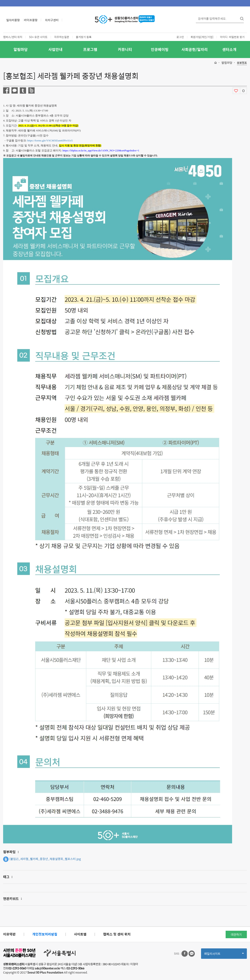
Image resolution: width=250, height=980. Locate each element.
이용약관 (9, 934)
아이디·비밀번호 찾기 (232, 37)
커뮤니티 (125, 49)
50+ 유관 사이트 (38, 37)
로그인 (180, 37)
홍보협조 (242, 63)
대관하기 (236, 934)
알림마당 (21, 49)
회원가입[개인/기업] (202, 37)
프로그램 (90, 49)
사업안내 (55, 49)
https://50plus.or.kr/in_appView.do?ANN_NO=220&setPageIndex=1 (101, 150)
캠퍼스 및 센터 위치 (117, 934)
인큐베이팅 (160, 49)
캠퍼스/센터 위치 (13, 37)
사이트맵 (80, 934)
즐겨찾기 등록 (84, 37)
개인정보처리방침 (45, 934)
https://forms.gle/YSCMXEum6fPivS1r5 (50, 140)
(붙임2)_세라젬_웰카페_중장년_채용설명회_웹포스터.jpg (42, 859)
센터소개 (229, 49)
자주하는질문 (62, 37)
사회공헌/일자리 (195, 49)
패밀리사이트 (224, 955)
